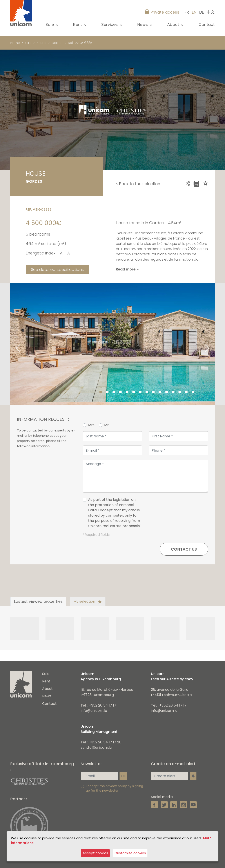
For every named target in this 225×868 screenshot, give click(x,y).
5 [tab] (127, 392)
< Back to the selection (138, 184)
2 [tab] (107, 392)
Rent (46, 681)
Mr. (107, 425)
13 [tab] (180, 392)
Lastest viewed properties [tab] (38, 601)
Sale (28, 43)
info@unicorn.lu (94, 711)
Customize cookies (130, 853)
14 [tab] (186, 392)
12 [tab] (173, 392)
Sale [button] (50, 24)
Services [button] (110, 24)
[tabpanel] (112, 344)
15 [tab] (193, 392)
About (47, 689)
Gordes (57, 43)
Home (15, 43)
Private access (165, 12)
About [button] (174, 24)
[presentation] (175, 515)
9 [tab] (153, 392)
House (41, 43)
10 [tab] (160, 392)
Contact (207, 24)
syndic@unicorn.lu (96, 747)
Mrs (91, 425)
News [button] (143, 24)
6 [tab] (134, 392)
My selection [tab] (88, 601)
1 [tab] (101, 392)
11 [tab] (167, 392)
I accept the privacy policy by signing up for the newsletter (114, 788)
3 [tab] (114, 392)
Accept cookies (95, 853)
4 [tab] (120, 392)
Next (212, 344)
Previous (13, 344)
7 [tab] (140, 392)
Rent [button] (78, 24)
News (47, 696)
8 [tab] (147, 392)
